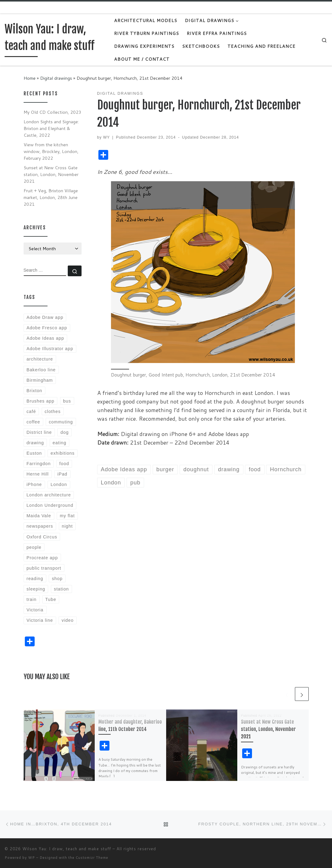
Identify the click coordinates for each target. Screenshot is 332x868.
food (64, 464)
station (61, 589)
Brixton (34, 391)
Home (30, 78)
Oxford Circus (42, 537)
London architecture (49, 495)
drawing (35, 443)
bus (67, 401)
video (68, 620)
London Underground (50, 505)
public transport (44, 568)
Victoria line (40, 620)
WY (106, 137)
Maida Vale (39, 516)
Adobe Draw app (45, 317)
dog (65, 432)
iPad (62, 474)
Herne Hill (38, 474)
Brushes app (40, 401)
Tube (51, 599)
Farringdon (38, 464)
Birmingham (40, 380)
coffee (33, 422)
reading (35, 579)
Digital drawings (56, 78)
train (31, 599)
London (59, 484)
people (34, 547)
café (31, 411)
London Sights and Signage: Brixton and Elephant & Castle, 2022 (51, 128)
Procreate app (42, 558)
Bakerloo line (41, 370)
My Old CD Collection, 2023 (52, 112)
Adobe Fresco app (47, 328)
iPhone (34, 484)
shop (57, 579)
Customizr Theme (92, 858)
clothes (53, 411)
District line (39, 432)
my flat (67, 516)
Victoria (35, 610)
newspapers (40, 526)
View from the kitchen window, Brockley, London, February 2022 (51, 151)
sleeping (36, 589)
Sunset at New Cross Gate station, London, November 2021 (268, 729)
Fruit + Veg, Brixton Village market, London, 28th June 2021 (51, 197)
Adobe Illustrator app (50, 349)
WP (32, 858)
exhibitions (63, 453)
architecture (40, 359)
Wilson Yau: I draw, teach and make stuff (67, 849)
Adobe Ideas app (45, 338)
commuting (61, 422)
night (67, 526)
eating (60, 443)
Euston (34, 453)
